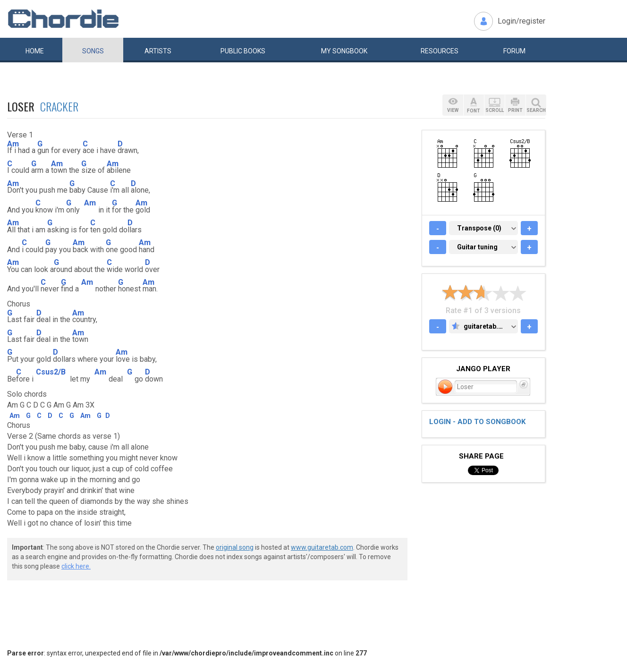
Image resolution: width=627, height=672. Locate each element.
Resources (440, 51)
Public (243, 51)
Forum (514, 51)
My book (344, 51)
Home (35, 51)
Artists (158, 51)
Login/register (521, 21)
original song (235, 547)
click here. (76, 566)
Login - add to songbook (477, 422)
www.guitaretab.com (322, 547)
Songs (93, 51)
